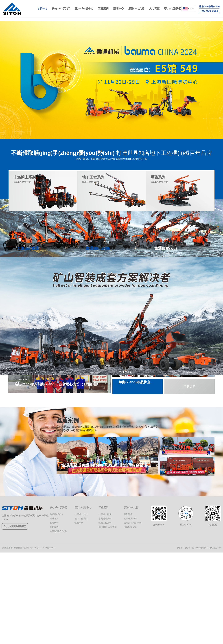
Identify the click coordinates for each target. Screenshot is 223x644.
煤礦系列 (79, 614)
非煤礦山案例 (105, 606)
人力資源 (154, 9)
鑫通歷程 (54, 618)
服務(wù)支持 (136, 9)
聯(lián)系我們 (172, 9)
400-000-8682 (17, 618)
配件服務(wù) (130, 610)
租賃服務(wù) (130, 618)
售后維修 (128, 606)
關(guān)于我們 (60, 9)
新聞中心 (118, 9)
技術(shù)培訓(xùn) (133, 614)
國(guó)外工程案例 (108, 618)
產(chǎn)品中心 (84, 9)
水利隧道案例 (105, 610)
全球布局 (54, 610)
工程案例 (103, 9)
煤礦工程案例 (105, 614)
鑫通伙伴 (54, 614)
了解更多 (190, 418)
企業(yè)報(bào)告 (59, 623)
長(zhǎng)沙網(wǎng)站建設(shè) (207, 639)
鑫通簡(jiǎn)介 (57, 606)
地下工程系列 (81, 610)
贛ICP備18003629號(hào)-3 (43, 639)
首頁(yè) (42, 9)
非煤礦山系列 (81, 606)
